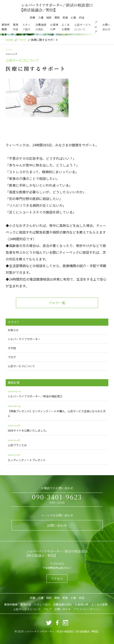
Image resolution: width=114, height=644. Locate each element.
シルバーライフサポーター (24, 339)
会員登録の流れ (41, 27)
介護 (41, 18)
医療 (32, 18)
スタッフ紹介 (26, 27)
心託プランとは (57, 442)
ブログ (96, 27)
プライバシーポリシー (87, 609)
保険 (57, 18)
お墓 (73, 18)
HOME (9, 40)
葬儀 (65, 18)
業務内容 (16, 27)
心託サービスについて (83, 27)
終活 (82, 18)
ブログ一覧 (57, 303)
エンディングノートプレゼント (57, 457)
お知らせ (13, 330)
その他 (12, 348)
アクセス (57, 579)
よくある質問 (65, 27)
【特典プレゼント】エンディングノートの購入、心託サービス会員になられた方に (57, 410)
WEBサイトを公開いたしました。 (57, 427)
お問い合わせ (106, 27)
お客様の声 (54, 27)
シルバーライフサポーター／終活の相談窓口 (57, 393)
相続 (49, 18)
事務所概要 (6, 27)
